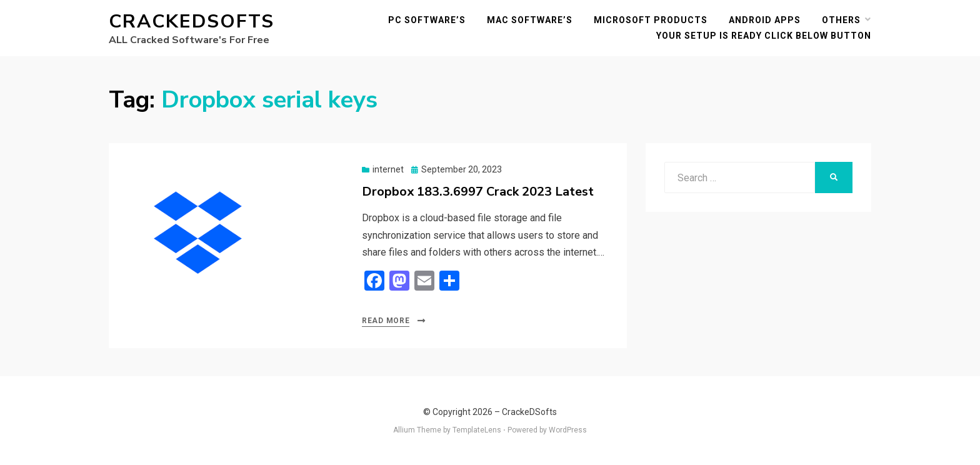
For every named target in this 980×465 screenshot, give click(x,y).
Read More (386, 321)
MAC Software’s (530, 20)
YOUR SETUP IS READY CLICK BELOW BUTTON (764, 36)
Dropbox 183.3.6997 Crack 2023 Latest (478, 192)
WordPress (568, 430)
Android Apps (765, 20)
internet (388, 169)
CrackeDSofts (192, 22)
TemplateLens (477, 430)
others (841, 20)
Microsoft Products (651, 20)
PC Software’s (427, 20)
